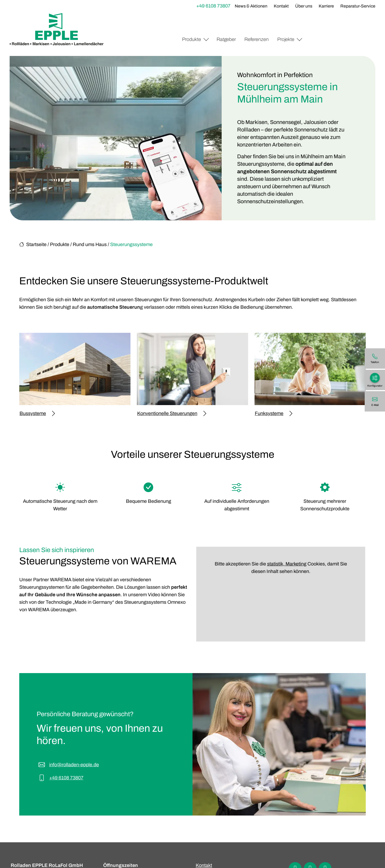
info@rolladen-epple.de (74, 765)
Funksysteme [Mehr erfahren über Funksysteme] (274, 414)
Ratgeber (226, 39)
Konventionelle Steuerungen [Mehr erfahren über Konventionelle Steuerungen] (172, 414)
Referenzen (257, 39)
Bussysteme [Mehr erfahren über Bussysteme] (37, 414)
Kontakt (281, 6)
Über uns (304, 6)
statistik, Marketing (287, 564)
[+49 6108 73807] (375, 358)
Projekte (286, 39)
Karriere (326, 6)
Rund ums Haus (90, 244)
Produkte (192, 39)
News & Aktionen (251, 6)
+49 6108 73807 (213, 6)
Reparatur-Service (358, 6)
